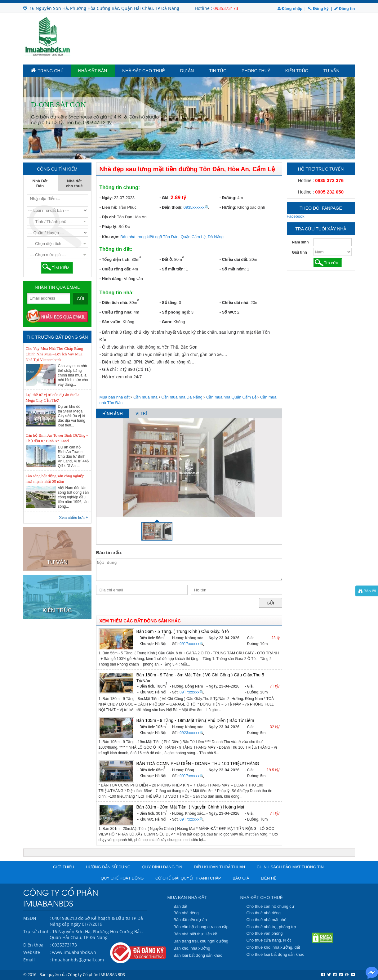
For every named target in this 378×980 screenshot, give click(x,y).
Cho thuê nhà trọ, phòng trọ (271, 927)
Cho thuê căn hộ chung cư (270, 906)
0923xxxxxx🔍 (192, 733)
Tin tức (218, 71)
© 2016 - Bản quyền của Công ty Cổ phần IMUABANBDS (74, 974)
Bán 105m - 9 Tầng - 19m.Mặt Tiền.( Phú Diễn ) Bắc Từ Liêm (195, 720)
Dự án (187, 71)
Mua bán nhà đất (115, 397)
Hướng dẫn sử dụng (108, 867)
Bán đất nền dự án (190, 920)
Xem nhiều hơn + (73, 517)
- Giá (164, 198)
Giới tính (300, 252)
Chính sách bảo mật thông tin (290, 867)
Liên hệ (268, 878)
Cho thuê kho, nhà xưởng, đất (273, 947)
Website (32, 952)
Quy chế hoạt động (122, 878)
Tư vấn (331, 71)
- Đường (227, 198)
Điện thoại (34, 945)
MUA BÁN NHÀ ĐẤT (187, 898)
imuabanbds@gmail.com (78, 960)
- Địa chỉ (107, 217)
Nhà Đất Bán (93, 71)
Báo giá (241, 878)
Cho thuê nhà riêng (264, 913)
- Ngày (106, 198)
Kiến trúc (297, 71)
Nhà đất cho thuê (144, 71)
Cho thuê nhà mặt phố (267, 920)
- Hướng (227, 207)
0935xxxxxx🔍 (197, 207)
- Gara (165, 322)
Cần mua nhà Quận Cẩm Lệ (231, 397)
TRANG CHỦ (47, 70)
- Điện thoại (170, 207)
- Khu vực (109, 237)
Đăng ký (318, 9)
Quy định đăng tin (162, 867)
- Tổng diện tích (115, 259)
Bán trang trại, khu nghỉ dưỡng (201, 941)
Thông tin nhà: (117, 293)
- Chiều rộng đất (115, 269)
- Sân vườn (110, 322)
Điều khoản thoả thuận (219, 867)
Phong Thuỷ (256, 71)
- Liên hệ (108, 207)
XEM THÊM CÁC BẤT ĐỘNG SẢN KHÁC (140, 621)
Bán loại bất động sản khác (198, 955)
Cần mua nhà (145, 397)
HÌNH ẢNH (113, 414)
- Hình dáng (111, 279)
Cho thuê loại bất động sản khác (276, 954)
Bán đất (181, 906)
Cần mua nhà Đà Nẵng (182, 397)
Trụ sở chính (36, 931)
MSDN (30, 918)
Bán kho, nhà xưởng (192, 948)
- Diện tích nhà (113, 303)
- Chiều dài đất (233, 259)
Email (29, 960)
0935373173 (226, 8)
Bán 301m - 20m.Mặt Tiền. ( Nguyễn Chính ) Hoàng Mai (190, 807)
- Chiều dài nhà (234, 303)
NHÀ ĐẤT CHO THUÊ (262, 898)
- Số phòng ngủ (174, 312)
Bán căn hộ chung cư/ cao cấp (201, 927)
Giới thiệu (64, 867)
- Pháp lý (108, 227)
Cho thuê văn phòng (265, 933)
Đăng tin (345, 9)
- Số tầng (168, 303)
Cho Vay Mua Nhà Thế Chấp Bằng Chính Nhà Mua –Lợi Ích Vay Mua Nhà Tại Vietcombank (54, 354)
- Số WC (227, 312)
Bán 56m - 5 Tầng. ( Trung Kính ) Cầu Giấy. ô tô (183, 631)
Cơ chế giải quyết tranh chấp (188, 878)
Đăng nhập (290, 9)
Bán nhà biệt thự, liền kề (196, 934)
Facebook (296, 216)
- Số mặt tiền (171, 269)
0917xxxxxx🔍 (192, 644)
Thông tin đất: (116, 249)
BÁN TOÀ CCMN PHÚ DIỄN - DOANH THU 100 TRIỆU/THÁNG (198, 764)
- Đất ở (166, 259)
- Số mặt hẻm (232, 269)
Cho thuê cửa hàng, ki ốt (269, 940)
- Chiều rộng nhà (116, 312)
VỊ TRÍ (141, 414)
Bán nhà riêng (186, 913)
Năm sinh (300, 242)
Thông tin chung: (120, 187)
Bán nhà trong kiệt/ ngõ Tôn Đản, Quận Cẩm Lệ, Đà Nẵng (172, 237)
